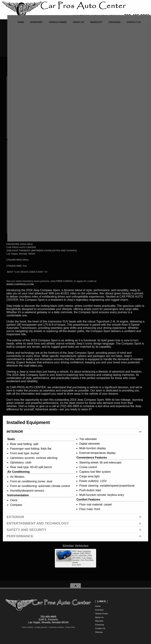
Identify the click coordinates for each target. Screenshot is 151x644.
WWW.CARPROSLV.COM (20, 284)
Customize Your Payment (23, 179)
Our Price (24, 146)
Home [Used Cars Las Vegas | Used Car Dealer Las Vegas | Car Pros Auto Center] (13, 24)
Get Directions (88, 165)
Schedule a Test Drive (88, 160)
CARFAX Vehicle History (127, 181)
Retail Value (27, 158)
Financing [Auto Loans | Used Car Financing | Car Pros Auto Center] (114, 24)
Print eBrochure (88, 170)
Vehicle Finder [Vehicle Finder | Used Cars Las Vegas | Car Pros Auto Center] (53, 24)
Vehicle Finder (102, 614)
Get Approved (88, 176)
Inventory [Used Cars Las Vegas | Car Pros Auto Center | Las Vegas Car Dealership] (30, 24)
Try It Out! (138, 93)
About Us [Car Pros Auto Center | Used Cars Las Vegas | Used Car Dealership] (75, 24)
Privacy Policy (70, 627)
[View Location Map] (89, 16)
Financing (100, 625)
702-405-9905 (48, 617)
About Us (99, 617)
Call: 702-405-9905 (88, 150)
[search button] (94, 40)
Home (98, 606)
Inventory (99, 610)
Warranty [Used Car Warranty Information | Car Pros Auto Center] (94, 24)
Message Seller (88, 145)
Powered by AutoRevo (56, 627)
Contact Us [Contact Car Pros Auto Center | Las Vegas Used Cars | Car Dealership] (134, 24)
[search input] (70, 40)
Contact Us (100, 628)
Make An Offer (22, 169)
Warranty (99, 621)
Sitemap (99, 632)
